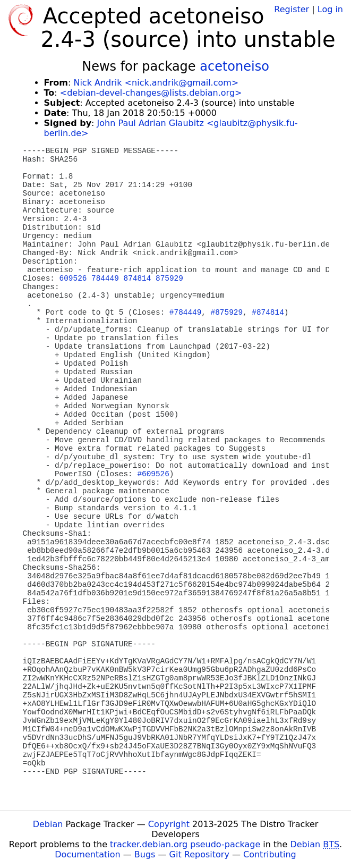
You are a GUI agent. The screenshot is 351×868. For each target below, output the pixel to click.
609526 (73, 279)
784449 (105, 279)
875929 (169, 279)
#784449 (185, 313)
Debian (48, 824)
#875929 (227, 313)
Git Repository (199, 854)
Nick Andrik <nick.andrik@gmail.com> (156, 83)
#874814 (268, 313)
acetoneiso (234, 66)
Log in (330, 9)
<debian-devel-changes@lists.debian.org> (151, 93)
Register (292, 9)
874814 (138, 279)
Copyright (169, 824)
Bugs (145, 854)
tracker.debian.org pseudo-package (185, 844)
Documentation (87, 854)
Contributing (270, 854)
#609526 (153, 474)
